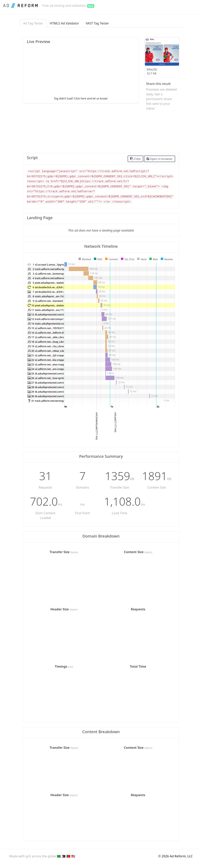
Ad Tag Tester (33, 23)
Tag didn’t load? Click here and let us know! (81, 98)
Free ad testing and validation (68, 6)
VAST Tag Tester (97, 23)
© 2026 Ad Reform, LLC (175, 856)
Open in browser (160, 159)
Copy (136, 159)
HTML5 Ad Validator (64, 23)
